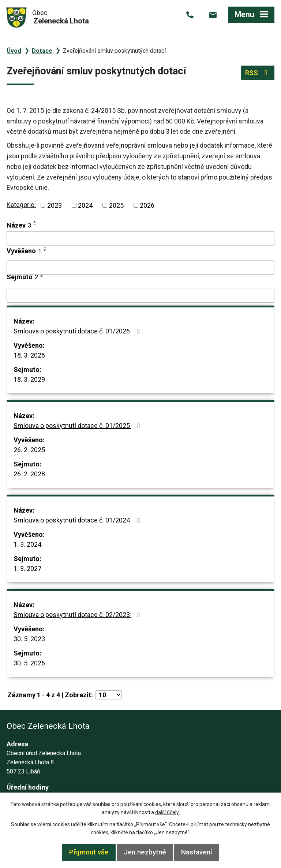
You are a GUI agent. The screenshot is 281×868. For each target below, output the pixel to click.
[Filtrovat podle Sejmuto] (140, 295)
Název (19, 225)
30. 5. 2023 (29, 639)
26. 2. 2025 (29, 450)
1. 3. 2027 (27, 568)
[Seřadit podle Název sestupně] (35, 225)
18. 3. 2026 (29, 355)
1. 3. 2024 (27, 544)
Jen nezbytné (145, 852)
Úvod (14, 51)
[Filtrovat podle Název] (140, 239)
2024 (85, 205)
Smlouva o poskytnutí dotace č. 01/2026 (78, 331)
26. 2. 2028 (29, 474)
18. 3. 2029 (29, 379)
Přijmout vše (89, 852)
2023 (55, 205)
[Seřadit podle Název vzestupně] (35, 222)
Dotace (42, 51)
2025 (116, 205)
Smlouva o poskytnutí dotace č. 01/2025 (78, 426)
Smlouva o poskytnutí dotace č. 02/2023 (78, 615)
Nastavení (197, 852)
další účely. (167, 812)
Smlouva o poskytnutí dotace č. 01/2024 (78, 520)
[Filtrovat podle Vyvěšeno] (140, 267)
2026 (147, 205)
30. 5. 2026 (29, 663)
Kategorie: (21, 205)
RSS (258, 73)
